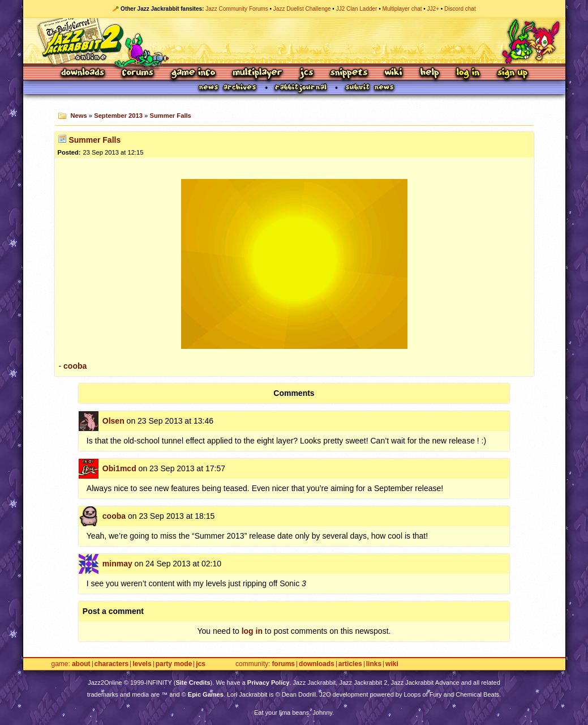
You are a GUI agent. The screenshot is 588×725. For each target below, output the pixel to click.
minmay (117, 564)
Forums (138, 73)
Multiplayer (257, 73)
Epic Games (206, 694)
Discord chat (460, 9)
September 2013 (118, 116)
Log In (468, 73)
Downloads (83, 73)
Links (374, 664)
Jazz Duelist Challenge (302, 9)
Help (430, 73)
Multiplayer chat (402, 9)
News (78, 116)
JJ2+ (433, 9)
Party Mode (174, 664)
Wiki (394, 73)
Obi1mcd (119, 468)
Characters (112, 664)
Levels (142, 664)
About (81, 664)
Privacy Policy (269, 683)
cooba (75, 366)
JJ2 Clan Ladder (357, 9)
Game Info (193, 73)
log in (252, 631)
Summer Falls (170, 116)
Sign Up (512, 73)
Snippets (349, 73)
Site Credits (193, 683)
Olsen (113, 421)
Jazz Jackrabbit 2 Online (294, 41)
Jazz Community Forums (237, 9)
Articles (350, 664)
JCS (306, 73)
